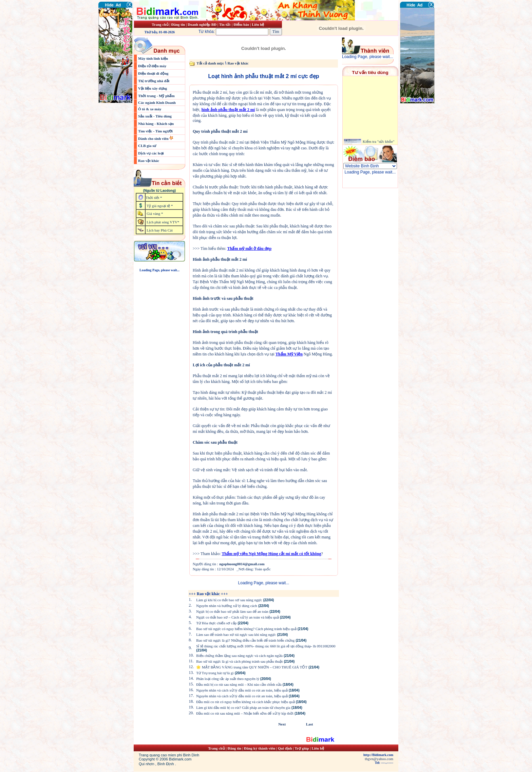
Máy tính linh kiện (153, 58)
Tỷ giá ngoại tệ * (160, 206)
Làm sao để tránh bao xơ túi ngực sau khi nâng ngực (236, 635)
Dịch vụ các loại (151, 153)
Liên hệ (258, 24)
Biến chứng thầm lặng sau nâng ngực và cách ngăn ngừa (239, 656)
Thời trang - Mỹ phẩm (156, 96)
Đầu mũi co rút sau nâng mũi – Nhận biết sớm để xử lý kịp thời (245, 713)
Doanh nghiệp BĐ (203, 24)
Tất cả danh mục (210, 63)
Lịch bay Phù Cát (160, 230)
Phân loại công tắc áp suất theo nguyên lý (228, 679)
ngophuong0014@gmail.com (242, 564)
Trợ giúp (302, 748)
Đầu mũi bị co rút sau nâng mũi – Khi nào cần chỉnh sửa (239, 684)
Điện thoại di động (153, 73)
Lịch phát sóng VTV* (163, 222)
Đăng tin (178, 24)
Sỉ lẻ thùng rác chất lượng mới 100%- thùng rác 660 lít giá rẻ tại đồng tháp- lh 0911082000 (266, 646)
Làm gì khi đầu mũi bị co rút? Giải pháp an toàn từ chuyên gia (243, 707)
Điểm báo (241, 24)
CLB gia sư (147, 146)
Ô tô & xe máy (150, 109)
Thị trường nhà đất (154, 81)
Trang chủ (160, 24)
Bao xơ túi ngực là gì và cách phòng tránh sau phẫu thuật (239, 661)
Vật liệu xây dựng (153, 88)
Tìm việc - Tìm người (155, 131)
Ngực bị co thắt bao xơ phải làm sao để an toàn (232, 611)
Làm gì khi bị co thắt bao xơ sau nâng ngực (229, 600)
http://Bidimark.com (378, 755)
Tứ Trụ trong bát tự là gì (215, 673)
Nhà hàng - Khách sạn (156, 124)
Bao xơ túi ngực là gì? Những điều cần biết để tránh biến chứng (245, 640)
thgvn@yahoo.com (379, 759)
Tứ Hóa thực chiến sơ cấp (216, 623)
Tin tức (225, 24)
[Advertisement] (420, 144)
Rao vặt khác (149, 161)
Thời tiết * (154, 198)
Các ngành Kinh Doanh (157, 103)
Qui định (285, 748)
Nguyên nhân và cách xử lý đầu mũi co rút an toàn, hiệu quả (242, 690)
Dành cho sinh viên (154, 139)
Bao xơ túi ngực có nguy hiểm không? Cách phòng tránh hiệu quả (246, 629)
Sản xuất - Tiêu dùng (155, 116)
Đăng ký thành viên (260, 748)
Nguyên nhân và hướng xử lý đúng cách (227, 606)
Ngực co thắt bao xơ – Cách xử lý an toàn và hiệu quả (237, 617)
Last (310, 724)
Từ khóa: (234, 32)
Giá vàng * (155, 214)
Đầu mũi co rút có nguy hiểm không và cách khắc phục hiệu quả (245, 702)
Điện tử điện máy (152, 66)
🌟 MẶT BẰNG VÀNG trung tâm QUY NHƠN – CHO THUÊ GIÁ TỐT (252, 667)
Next (282, 724)
